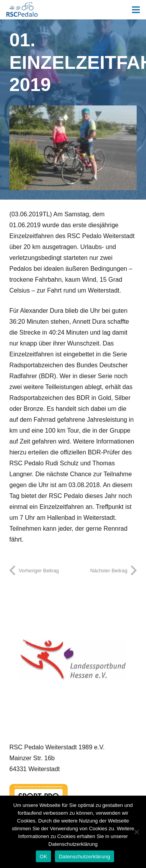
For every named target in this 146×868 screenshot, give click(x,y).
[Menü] (136, 10)
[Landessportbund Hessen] (73, 660)
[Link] (22, 10)
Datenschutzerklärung (84, 857)
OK (43, 857)
